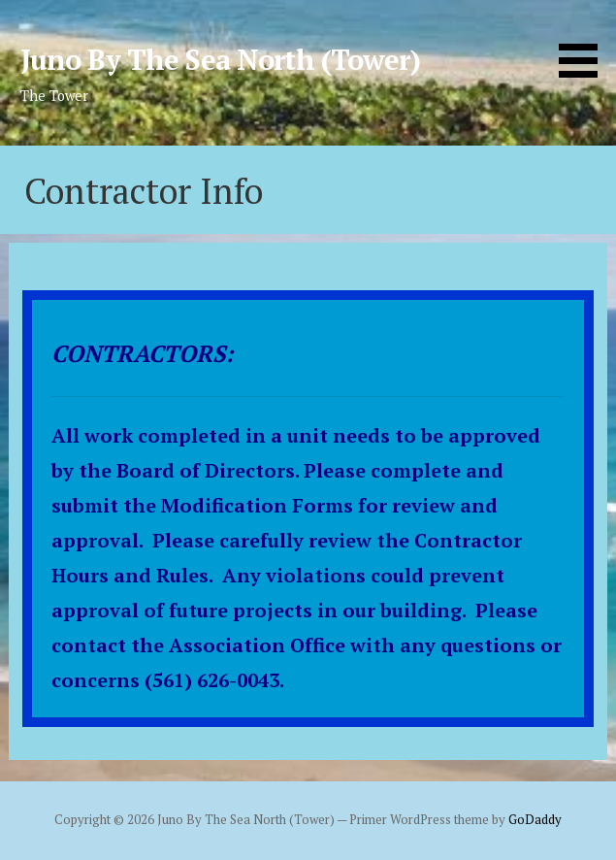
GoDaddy (535, 820)
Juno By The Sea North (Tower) (220, 59)
